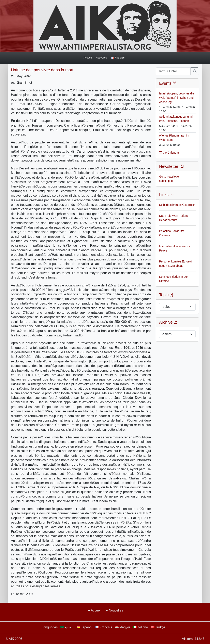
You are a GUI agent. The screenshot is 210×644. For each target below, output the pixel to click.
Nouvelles (101, 58)
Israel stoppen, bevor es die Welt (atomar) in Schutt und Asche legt (177, 98)
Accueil (88, 58)
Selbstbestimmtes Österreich (177, 205)
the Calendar (169, 153)
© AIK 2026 (14, 639)
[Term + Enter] (173, 71)
